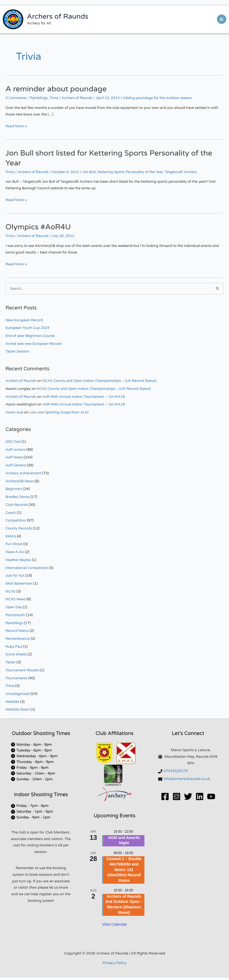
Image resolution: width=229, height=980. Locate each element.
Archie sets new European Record (33, 344)
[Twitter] (188, 796)
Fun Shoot (14, 544)
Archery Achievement (23, 473)
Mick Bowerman (19, 584)
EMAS (11, 536)
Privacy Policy (114, 963)
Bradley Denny (18, 497)
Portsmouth (15, 615)
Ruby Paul (14, 647)
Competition (16, 520)
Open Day (14, 607)
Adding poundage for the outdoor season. (158, 98)
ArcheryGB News (20, 481)
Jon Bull (89, 172)
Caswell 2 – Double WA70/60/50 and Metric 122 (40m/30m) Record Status (124, 869)
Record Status (17, 631)
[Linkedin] (200, 796)
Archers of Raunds (58, 16)
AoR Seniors (16, 465)
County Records (19, 528)
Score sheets (16, 654)
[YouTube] (211, 796)
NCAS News (16, 599)
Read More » (16, 126)
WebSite (12, 702)
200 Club (13, 442)
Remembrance (18, 639)
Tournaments (16, 678)
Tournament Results (22, 670)
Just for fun (15, 576)
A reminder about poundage (56, 89)
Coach (11, 513)
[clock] (31, 745)
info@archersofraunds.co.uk (187, 779)
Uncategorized (18, 694)
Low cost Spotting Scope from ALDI (59, 412)
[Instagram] (177, 796)
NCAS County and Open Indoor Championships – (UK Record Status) (99, 381)
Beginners (14, 489)
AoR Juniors (16, 450)
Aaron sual (14, 412)
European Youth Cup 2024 (27, 328)
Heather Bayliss (18, 560)
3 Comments (16, 98)
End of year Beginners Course (30, 336)
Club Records (17, 505)
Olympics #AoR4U (38, 227)
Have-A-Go (15, 552)
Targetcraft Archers (181, 172)
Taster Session (17, 351)
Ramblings (39, 98)
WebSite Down (18, 709)
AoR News (14, 457)
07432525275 (176, 771)
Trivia (54, 98)
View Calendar (115, 924)
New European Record (24, 320)
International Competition (27, 568)
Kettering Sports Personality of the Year (130, 172)
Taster (11, 662)
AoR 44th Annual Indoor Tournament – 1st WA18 (83, 397)
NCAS (10, 592)
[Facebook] (165, 796)
